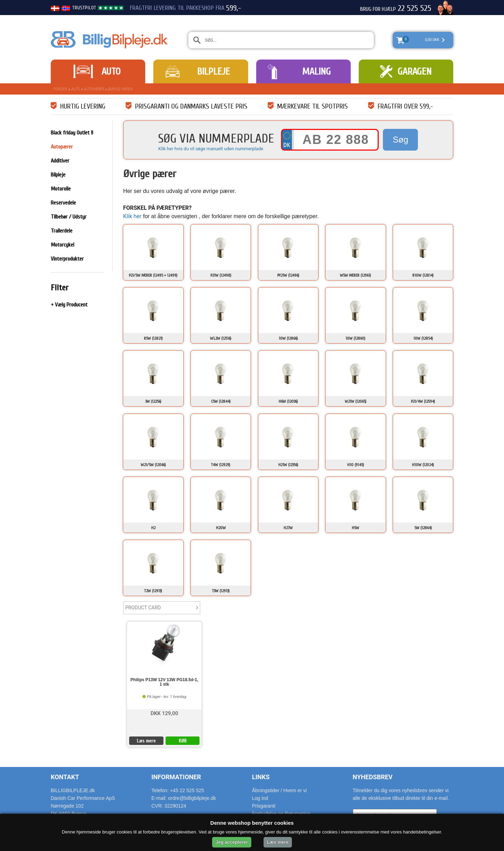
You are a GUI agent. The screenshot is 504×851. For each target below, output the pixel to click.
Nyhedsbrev (373, 777)
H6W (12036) (288, 401)
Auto (111, 71)
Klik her (132, 216)
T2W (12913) (153, 591)
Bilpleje (213, 71)
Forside (61, 89)
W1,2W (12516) (221, 338)
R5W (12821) (153, 338)
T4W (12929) (221, 465)
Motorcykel (62, 245)
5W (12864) (423, 528)
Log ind (260, 798)
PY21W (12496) (288, 275)
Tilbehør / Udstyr (69, 217)
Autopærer (94, 89)
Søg (400, 140)
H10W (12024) (423, 465)
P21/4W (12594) (423, 401)
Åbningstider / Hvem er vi (279, 790)
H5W (355, 528)
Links (261, 777)
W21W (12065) (356, 401)
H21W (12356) (288, 465)
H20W (221, 528)
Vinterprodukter (67, 259)
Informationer (176, 777)
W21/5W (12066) (153, 465)
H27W (288, 528)
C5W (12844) (221, 401)
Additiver (60, 161)
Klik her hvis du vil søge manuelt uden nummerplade (211, 149)
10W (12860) (355, 338)
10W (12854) (423, 338)
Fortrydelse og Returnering (281, 814)
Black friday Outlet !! (72, 133)
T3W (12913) (221, 591)
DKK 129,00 (164, 713)
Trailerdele (62, 231)
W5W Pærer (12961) (355, 275)
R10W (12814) (423, 275)
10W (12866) (288, 338)
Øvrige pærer (120, 89)
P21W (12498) (221, 275)
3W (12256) (153, 401)
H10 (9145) (356, 465)
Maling (316, 71)
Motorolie (61, 189)
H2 (153, 528)
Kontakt (65, 777)
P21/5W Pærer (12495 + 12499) (153, 275)
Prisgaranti (264, 806)
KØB (183, 741)
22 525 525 (414, 8)
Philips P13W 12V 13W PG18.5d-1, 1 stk (164, 682)
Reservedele (63, 203)
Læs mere (146, 741)
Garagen (415, 71)
